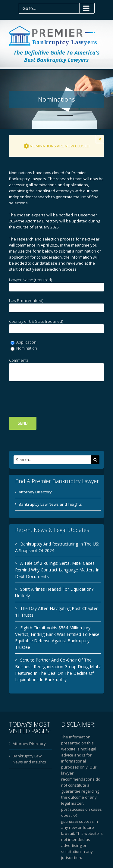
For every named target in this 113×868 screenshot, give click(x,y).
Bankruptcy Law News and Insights (50, 504)
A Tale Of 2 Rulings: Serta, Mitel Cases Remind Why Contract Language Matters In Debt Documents (57, 570)
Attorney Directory (35, 492)
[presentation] (55, 399)
